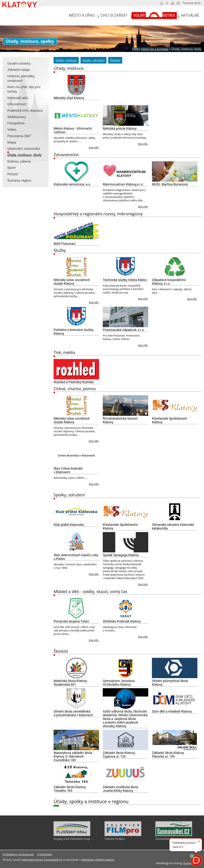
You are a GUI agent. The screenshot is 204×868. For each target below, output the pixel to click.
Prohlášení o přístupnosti (18, 854)
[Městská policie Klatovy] (125, 116)
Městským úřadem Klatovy (98, 860)
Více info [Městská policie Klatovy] (143, 144)
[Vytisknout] (178, 3)
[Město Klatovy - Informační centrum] (76, 116)
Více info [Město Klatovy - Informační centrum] (94, 147)
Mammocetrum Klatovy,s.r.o (123, 184)
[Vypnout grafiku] (167, 3)
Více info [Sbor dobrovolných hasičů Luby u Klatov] (94, 574)
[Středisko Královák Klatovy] (125, 608)
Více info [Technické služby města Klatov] (143, 299)
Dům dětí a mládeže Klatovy (172, 711)
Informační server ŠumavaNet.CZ (42, 860)
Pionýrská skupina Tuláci (71, 621)
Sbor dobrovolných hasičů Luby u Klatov (76, 557)
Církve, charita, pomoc (75, 389)
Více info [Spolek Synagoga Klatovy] (143, 584)
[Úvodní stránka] (162, 3)
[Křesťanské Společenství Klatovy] (175, 406)
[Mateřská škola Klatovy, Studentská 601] (76, 668)
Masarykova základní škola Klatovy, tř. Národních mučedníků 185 (73, 757)
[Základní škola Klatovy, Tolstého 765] (76, 774)
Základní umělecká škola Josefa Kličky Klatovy (120, 789)
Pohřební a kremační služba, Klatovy (74, 332)
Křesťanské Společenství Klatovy (170, 420)
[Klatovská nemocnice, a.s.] (76, 172)
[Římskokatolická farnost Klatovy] (125, 406)
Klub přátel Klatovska (69, 525)
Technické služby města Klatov (125, 280)
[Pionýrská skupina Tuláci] (76, 608)
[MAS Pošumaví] (76, 231)
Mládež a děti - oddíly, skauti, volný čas (90, 591)
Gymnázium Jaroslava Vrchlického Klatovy (119, 683)
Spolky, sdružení (69, 495)
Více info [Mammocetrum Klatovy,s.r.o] (143, 207)
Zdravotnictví (66, 155)
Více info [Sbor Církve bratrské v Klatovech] (94, 484)
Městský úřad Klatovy (69, 98)
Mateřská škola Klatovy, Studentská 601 (70, 683)
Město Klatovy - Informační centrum (73, 130)
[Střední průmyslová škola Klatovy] (175, 668)
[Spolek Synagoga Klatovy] (125, 542)
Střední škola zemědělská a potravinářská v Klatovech (73, 713)
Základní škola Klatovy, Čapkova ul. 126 (119, 755)
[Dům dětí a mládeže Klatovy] (175, 698)
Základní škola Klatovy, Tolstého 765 (70, 789)
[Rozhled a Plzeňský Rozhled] (76, 369)
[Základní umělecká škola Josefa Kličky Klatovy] (125, 774)
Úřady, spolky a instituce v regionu (91, 801)
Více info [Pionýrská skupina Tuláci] (94, 640)
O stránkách (45, 854)
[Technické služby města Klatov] (125, 267)
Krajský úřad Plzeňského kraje (72, 839)
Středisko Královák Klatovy (122, 621)
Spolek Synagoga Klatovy (121, 555)
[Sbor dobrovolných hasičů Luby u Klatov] (76, 542)
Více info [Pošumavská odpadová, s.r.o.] (143, 345)
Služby (60, 250)
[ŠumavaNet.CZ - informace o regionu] (174, 835)
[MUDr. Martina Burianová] (175, 172)
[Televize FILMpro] (123, 835)
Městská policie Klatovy (120, 129)
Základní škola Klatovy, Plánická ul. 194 (168, 755)
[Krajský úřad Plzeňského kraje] (72, 835)
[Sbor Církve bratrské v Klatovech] (76, 456)
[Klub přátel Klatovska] (76, 512)
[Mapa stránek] (173, 3)
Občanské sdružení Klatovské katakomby (173, 527)
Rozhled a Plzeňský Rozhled (73, 382)
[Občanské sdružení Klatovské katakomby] (175, 512)
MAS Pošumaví (64, 244)
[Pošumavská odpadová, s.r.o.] (125, 317)
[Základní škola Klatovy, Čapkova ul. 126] (125, 740)
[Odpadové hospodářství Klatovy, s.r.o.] (175, 267)
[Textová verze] (192, 3)
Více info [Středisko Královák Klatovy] (143, 637)
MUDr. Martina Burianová (170, 184)
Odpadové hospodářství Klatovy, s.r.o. (169, 282)
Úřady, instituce (69, 68)
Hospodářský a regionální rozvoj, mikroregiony (98, 214)
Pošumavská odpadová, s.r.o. (124, 330)
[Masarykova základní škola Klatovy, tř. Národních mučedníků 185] (76, 740)
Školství (61, 651)
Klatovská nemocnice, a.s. (72, 184)
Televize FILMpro (115, 839)
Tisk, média (64, 352)
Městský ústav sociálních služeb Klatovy (72, 282)
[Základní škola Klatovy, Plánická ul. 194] (175, 740)
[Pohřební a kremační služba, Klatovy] (76, 317)
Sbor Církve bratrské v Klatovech (68, 470)
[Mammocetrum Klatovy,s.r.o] (125, 172)
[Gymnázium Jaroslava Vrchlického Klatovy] (125, 668)
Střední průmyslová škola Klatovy (170, 683)
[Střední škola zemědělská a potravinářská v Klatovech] (76, 698)
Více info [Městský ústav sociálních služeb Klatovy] (94, 302)
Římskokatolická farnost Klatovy (120, 420)
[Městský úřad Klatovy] (76, 85)
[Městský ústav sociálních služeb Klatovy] (76, 267)
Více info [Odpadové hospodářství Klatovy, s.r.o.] (192, 299)
